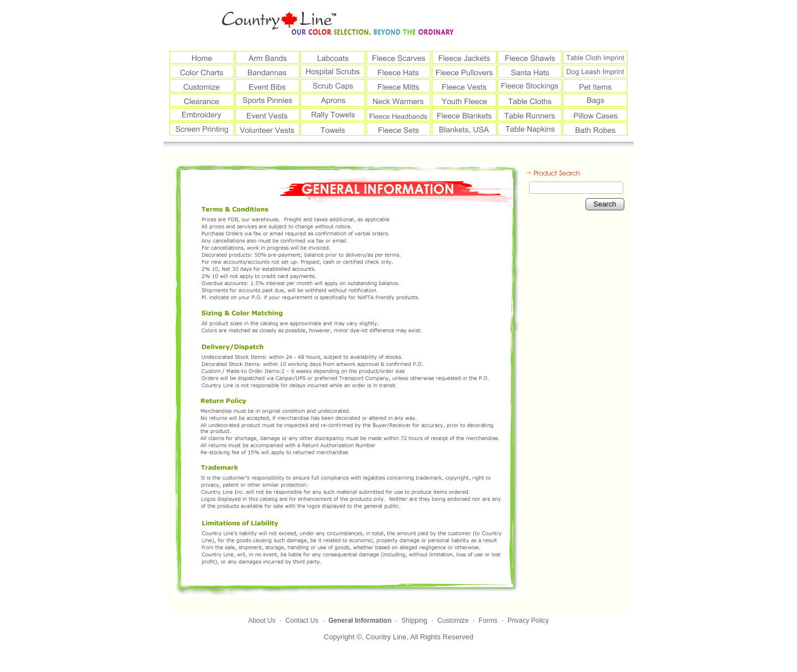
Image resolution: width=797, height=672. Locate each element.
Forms (488, 621)
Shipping (414, 621)
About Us (262, 621)
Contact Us (302, 621)
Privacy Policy (528, 621)
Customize (453, 621)
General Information (360, 621)
